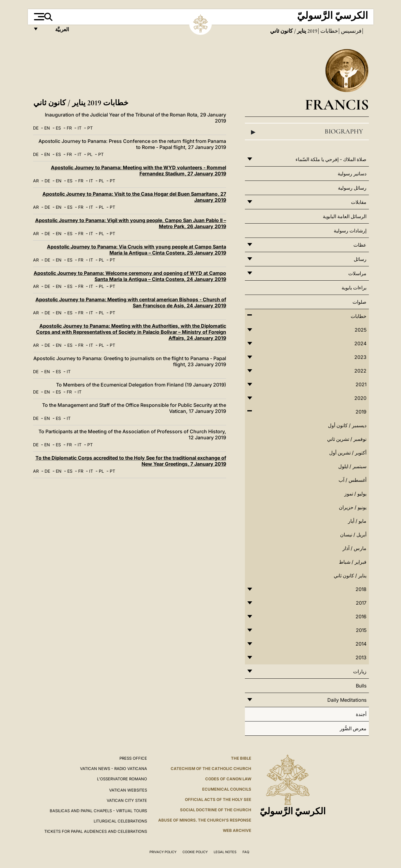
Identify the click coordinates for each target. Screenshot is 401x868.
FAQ (246, 852)
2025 (361, 330)
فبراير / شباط (353, 562)
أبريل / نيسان (353, 535)
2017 (361, 603)
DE (36, 128)
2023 (360, 357)
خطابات (329, 31)
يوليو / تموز (355, 494)
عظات (360, 245)
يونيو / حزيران (353, 507)
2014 (361, 644)
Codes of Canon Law (228, 779)
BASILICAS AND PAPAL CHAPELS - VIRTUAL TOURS (98, 811)
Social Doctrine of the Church (216, 810)
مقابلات (359, 202)
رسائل (360, 259)
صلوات (359, 302)
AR (36, 181)
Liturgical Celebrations (120, 821)
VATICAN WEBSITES (128, 790)
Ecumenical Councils (227, 789)
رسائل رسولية (352, 188)
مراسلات (357, 273)
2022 (360, 371)
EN (47, 128)
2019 (312, 31)
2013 (361, 657)
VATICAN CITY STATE (127, 800)
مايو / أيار (357, 521)
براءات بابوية (354, 288)
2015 (361, 630)
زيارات (360, 671)
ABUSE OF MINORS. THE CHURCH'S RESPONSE (205, 820)
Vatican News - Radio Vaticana (114, 768)
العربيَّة (56, 31)
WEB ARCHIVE (237, 830)
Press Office (133, 758)
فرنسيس (351, 31)
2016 (361, 616)
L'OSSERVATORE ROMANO (122, 779)
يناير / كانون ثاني (350, 576)
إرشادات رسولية (350, 231)
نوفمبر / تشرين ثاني (347, 439)
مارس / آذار (354, 548)
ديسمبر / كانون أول (347, 425)
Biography (307, 132)
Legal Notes (225, 852)
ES (58, 128)
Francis (337, 105)
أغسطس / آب (353, 480)
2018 (361, 589)
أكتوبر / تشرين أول (348, 453)
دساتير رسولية (352, 174)
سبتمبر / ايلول (352, 466)
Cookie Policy (195, 852)
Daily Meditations (347, 700)
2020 (360, 398)
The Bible (241, 758)
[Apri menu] (38, 17)
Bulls (361, 686)
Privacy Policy (163, 852)
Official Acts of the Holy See (218, 799)
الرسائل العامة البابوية (345, 216)
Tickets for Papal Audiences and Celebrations (96, 831)
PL (90, 154)
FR (69, 128)
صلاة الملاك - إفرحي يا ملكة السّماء (331, 159)
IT (80, 128)
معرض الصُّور (353, 728)
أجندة (361, 714)
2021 (361, 384)
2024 (360, 343)
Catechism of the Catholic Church (211, 768)
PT (90, 128)
